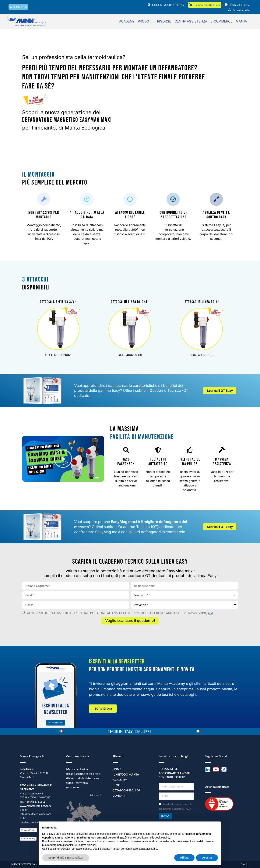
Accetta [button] (207, 858)
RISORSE (164, 21)
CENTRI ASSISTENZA (191, 21)
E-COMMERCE (221, 21)
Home (117, 769)
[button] (63, 459)
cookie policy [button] (162, 838)
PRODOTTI (146, 21)
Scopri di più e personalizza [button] (66, 858)
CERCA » (96, 795)
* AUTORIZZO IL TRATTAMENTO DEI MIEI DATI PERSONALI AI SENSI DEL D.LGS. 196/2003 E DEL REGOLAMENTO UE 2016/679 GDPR (119, 613)
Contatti (119, 796)
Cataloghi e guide (125, 790)
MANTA (241, 21)
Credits (245, 864)
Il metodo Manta (125, 775)
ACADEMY (127, 21)
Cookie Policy (28, 839)
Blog (116, 785)
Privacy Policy (28, 830)
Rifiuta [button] (184, 858)
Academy (119, 780)
